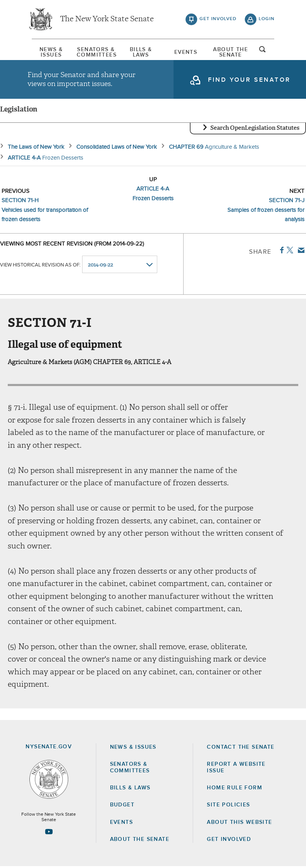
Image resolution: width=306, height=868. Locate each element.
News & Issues (47, 52)
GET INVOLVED (229, 841)
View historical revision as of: (40, 267)
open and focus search (267, 52)
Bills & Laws (141, 52)
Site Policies (228, 807)
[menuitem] (47, 52)
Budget (122, 807)
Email (300, 252)
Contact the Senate (241, 749)
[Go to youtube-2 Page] (49, 834)
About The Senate (234, 52)
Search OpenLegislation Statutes (255, 130)
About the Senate (140, 841)
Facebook (280, 252)
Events (187, 52)
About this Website (239, 824)
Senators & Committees (94, 52)
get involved (218, 19)
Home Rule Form (235, 790)
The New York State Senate (107, 19)
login (267, 19)
